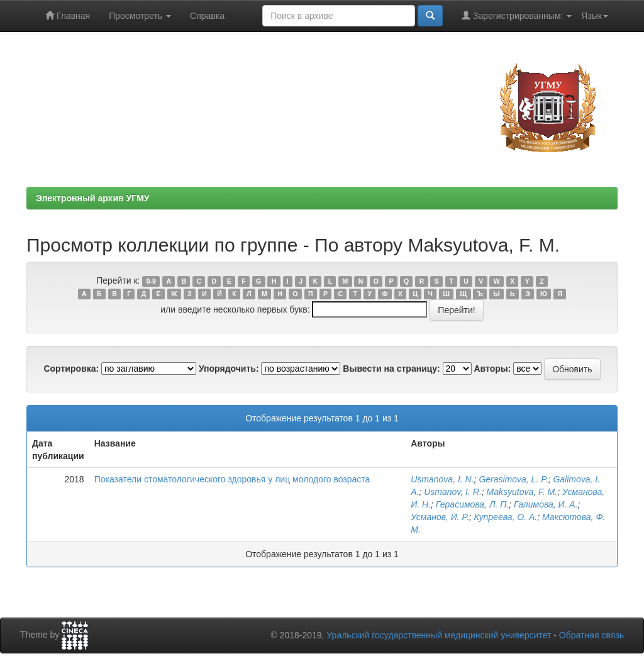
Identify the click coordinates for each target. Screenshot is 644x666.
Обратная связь (591, 635)
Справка (207, 16)
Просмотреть (140, 16)
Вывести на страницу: (391, 369)
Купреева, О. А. (505, 517)
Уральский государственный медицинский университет (439, 635)
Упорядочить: (229, 369)
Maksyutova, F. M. (522, 492)
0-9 (151, 281)
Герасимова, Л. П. (473, 504)
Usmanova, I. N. (442, 479)
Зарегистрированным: (517, 15)
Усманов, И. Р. (440, 517)
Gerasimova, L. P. (513, 479)
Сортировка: (71, 369)
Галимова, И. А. (546, 504)
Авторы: (492, 369)
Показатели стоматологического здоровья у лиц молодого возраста (232, 479)
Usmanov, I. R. (453, 492)
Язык (595, 16)
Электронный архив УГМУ (93, 198)
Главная (68, 15)
